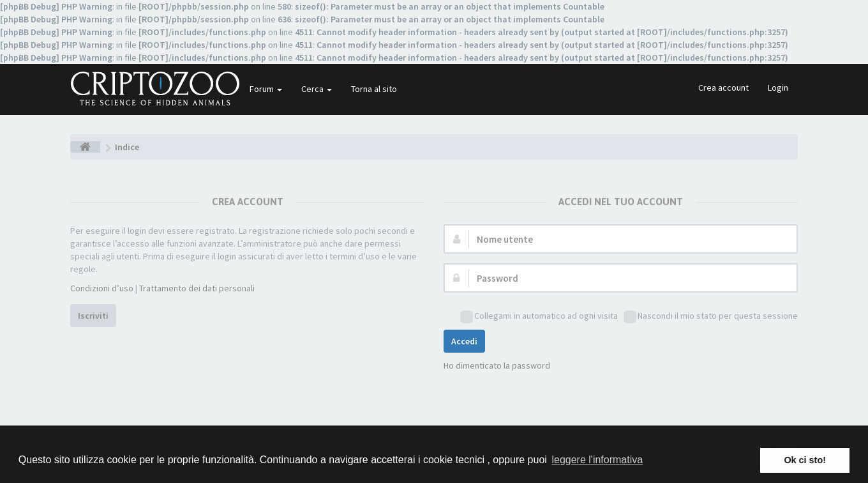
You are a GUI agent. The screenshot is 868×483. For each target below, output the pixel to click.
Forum (266, 89)
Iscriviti (93, 316)
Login (778, 88)
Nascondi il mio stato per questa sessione (711, 317)
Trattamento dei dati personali (197, 288)
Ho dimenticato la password (497, 365)
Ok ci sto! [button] (805, 460)
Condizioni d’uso (102, 288)
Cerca (317, 89)
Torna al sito (374, 89)
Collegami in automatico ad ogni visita (539, 317)
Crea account (723, 88)
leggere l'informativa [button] (597, 460)
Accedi (464, 341)
